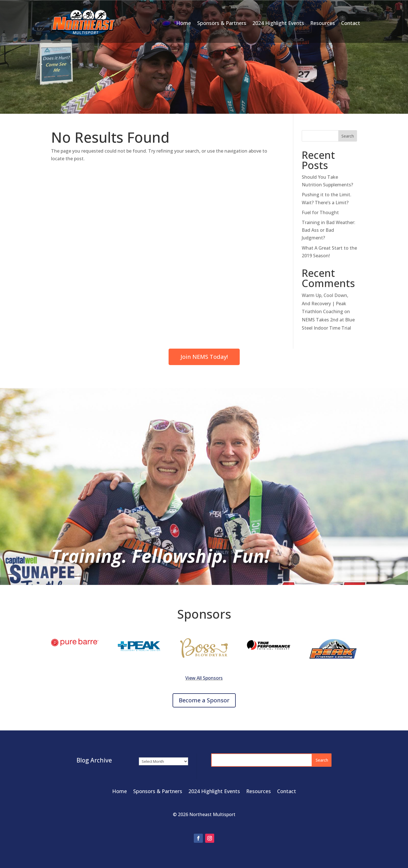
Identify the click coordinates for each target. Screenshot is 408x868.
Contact (351, 23)
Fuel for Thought (320, 212)
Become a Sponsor (204, 700)
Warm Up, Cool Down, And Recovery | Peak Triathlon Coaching (325, 304)
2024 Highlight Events (278, 23)
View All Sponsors (204, 678)
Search (348, 136)
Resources (323, 23)
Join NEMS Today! (204, 357)
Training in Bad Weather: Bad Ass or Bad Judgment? (329, 230)
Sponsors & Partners (222, 23)
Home (184, 23)
